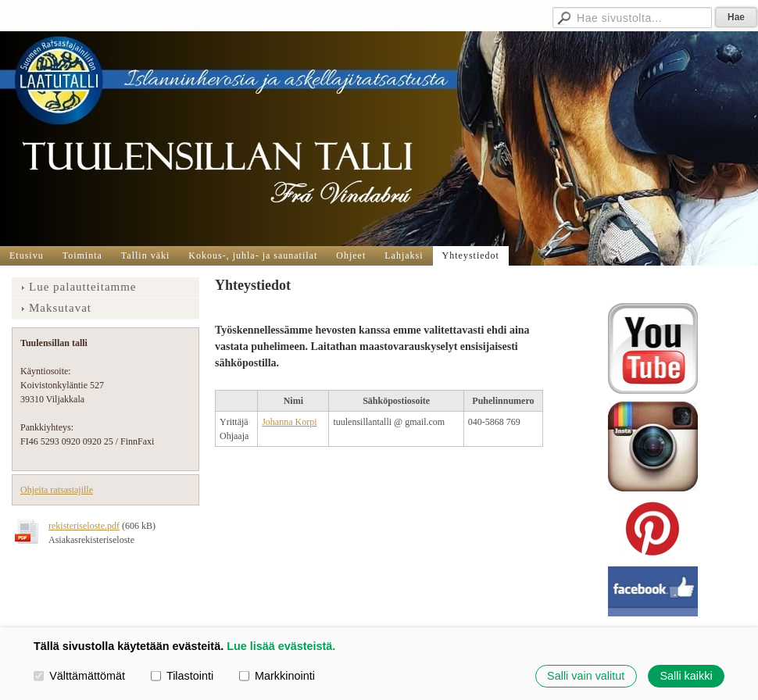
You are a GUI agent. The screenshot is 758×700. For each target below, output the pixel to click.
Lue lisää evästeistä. (281, 646)
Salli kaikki (686, 676)
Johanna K (282, 422)
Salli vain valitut (586, 676)
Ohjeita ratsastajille (57, 490)
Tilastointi (182, 676)
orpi (309, 422)
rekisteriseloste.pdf (84, 526)
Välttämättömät (79, 676)
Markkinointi (277, 676)
